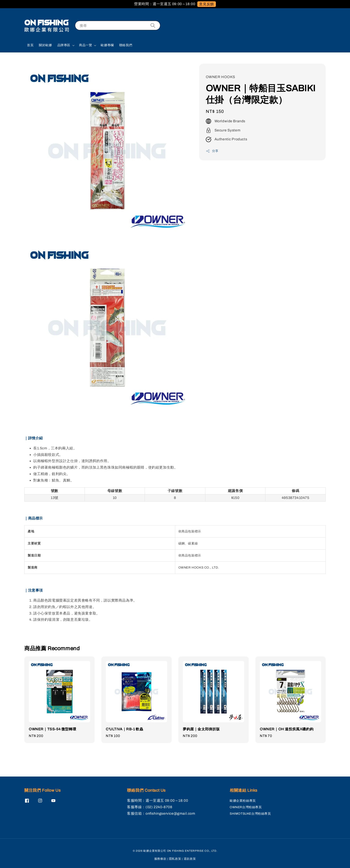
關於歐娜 (45, 45)
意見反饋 (206, 4)
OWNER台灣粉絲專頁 (246, 807)
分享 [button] (212, 151)
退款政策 (190, 859)
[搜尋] (153, 25)
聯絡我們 (126, 45)
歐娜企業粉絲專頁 (243, 801)
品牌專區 (64, 45)
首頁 (30, 45)
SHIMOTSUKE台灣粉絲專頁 (250, 814)
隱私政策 (175, 859)
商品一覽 (85, 45)
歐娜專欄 (107, 45)
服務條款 (160, 859)
